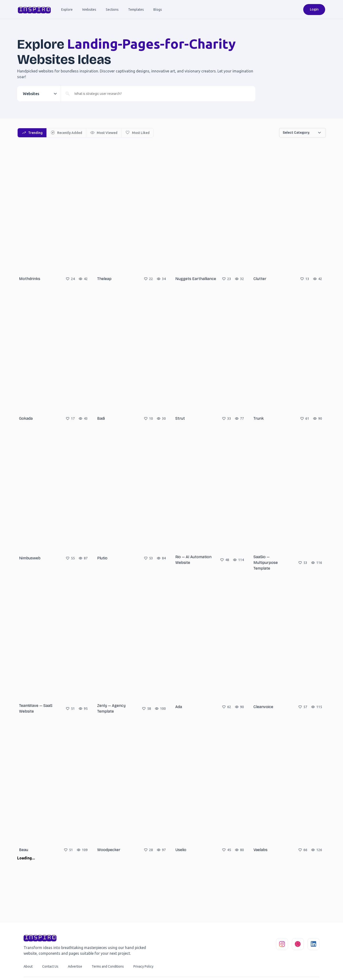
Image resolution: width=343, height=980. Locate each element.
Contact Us (50, 966)
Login (314, 9)
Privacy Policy (143, 966)
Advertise (75, 966)
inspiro (34, 9)
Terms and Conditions (108, 966)
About (28, 966)
